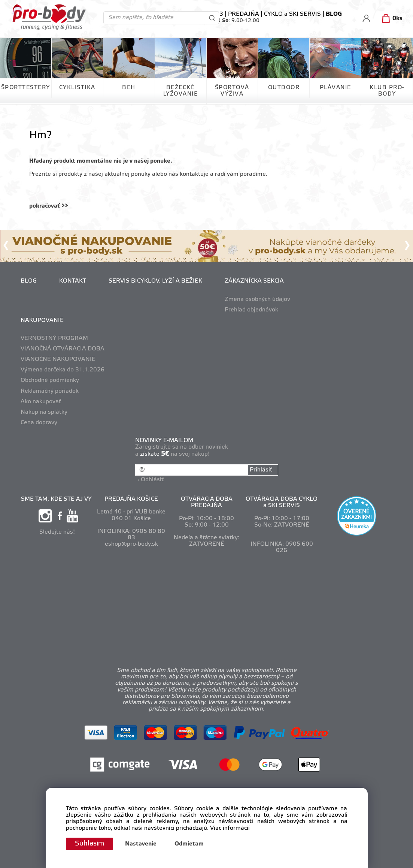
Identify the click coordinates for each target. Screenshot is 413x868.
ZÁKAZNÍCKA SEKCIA (254, 281)
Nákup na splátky (44, 412)
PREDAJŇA (244, 14)
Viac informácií (230, 828)
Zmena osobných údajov (257, 299)
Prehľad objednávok (251, 310)
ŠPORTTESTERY (26, 88)
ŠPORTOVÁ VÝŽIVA (232, 91)
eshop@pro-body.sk (131, 544)
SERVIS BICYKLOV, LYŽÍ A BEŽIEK (155, 281)
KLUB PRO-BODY (387, 91)
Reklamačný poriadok (50, 391)
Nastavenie (141, 844)
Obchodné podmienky (50, 380)
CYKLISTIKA (77, 88)
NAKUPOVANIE (42, 320)
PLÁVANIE (335, 88)
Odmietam (189, 844)
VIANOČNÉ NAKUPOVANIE (58, 359)
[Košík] (391, 19)
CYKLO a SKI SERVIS (292, 14)
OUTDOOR (284, 88)
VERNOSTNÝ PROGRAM (54, 338)
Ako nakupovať (41, 402)
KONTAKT (73, 281)
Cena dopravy (39, 423)
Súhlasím (89, 844)
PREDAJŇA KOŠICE (131, 499)
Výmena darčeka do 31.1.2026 (63, 370)
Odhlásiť (152, 480)
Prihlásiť (261, 470)
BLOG (29, 281)
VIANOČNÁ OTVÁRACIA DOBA (63, 349)
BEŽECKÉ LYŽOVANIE (181, 91)
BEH (129, 88)
